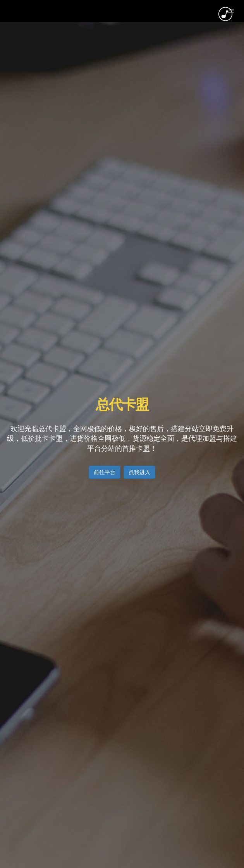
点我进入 (139, 472)
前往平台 (105, 472)
